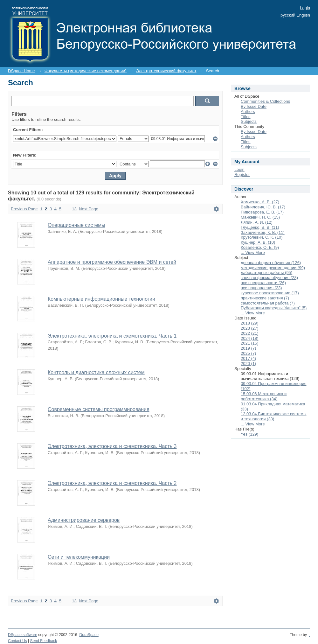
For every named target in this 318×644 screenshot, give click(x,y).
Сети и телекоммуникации (79, 557)
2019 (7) (248, 348)
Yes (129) (249, 434)
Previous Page (24, 209)
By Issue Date (254, 106)
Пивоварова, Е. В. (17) (262, 212)
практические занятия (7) (265, 298)
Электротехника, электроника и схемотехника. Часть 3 (112, 446)
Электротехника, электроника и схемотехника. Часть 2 (112, 483)
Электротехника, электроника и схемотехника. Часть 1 (112, 336)
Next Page (89, 209)
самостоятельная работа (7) (268, 303)
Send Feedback (44, 641)
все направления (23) (261, 288)
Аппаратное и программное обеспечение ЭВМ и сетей (112, 262)
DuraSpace (89, 635)
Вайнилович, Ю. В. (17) (263, 207)
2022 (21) (250, 333)
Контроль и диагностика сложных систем (96, 372)
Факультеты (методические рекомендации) (86, 71)
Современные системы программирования (99, 409)
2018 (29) (250, 323)
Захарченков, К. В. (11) (263, 232)
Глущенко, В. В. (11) (260, 227)
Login (305, 8)
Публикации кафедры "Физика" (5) (274, 308)
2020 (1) (248, 364)
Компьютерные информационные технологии (101, 299)
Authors (248, 112)
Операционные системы (76, 225)
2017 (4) (248, 358)
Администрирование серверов (84, 520)
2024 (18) (250, 338)
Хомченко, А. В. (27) (260, 202)
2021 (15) (250, 343)
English (303, 15)
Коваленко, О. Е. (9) (260, 247)
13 (74, 209)
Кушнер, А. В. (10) (258, 242)
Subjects (249, 121)
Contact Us (17, 641)
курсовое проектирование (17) (270, 293)
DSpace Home (21, 71)
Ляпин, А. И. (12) (257, 222)
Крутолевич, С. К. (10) (262, 237)
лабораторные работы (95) (266, 273)
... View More (253, 252)
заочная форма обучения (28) (269, 278)
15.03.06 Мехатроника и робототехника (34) (264, 396)
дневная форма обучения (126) (271, 263)
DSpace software (23, 635)
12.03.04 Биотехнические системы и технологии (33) (274, 416)
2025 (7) (248, 353)
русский (288, 15)
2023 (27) (250, 328)
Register (242, 175)
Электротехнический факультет (166, 71)
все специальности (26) (263, 283)
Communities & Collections (265, 101)
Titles (246, 117)
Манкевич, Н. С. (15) (260, 217)
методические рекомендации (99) (273, 268)
